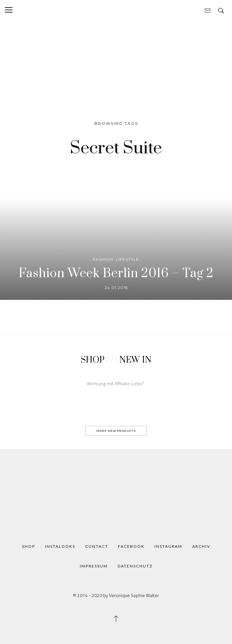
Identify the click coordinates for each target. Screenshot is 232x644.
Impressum (94, 566)
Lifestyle (128, 259)
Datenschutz (135, 566)
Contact (97, 546)
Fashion (103, 259)
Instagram (168, 546)
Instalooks (60, 546)
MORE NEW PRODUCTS (116, 431)
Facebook (131, 546)
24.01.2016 (116, 288)
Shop (29, 546)
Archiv (201, 546)
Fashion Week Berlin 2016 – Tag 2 (116, 274)
